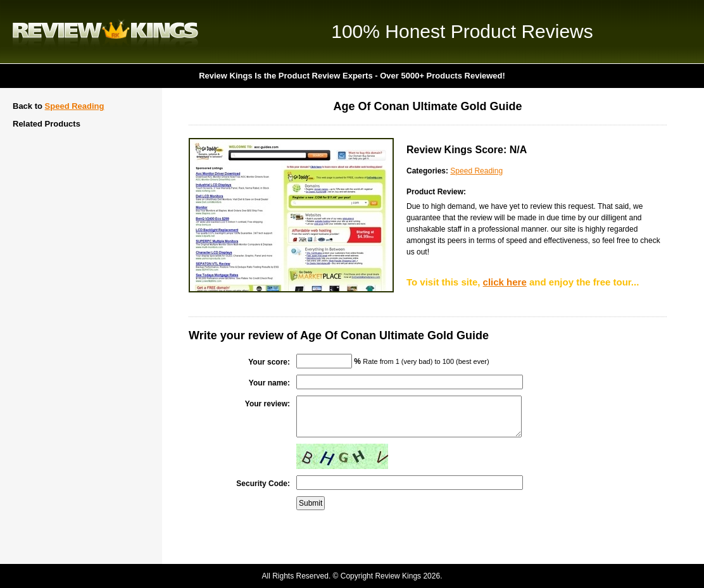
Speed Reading (75, 106)
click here (505, 282)
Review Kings (105, 32)
